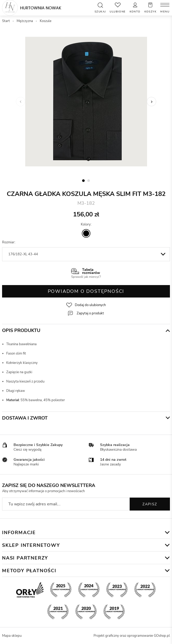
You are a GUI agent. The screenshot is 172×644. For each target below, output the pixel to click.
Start (6, 21)
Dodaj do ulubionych (90, 305)
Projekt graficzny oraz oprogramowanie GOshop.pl (132, 636)
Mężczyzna (25, 21)
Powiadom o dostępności (86, 291)
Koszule (46, 21)
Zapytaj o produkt (90, 313)
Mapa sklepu (12, 636)
